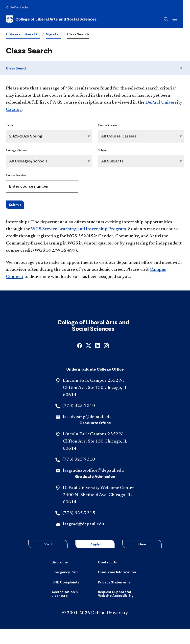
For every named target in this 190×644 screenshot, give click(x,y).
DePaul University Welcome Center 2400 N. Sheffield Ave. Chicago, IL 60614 (98, 511)
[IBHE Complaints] (65, 598)
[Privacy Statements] (114, 598)
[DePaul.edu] (17, 7)
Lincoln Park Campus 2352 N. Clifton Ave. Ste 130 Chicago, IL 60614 (95, 403)
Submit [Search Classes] (15, 205)
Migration (54, 34)
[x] (89, 361)
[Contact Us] (107, 577)
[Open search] (173, 19)
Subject (103, 151)
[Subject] (141, 161)
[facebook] (80, 361)
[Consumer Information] (117, 587)
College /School (17, 151)
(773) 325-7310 (79, 421)
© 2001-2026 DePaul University (95, 628)
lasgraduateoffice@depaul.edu (93, 486)
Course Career (108, 126)
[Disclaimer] (60, 577)
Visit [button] (48, 559)
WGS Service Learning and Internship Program (78, 229)
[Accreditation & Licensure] (72, 609)
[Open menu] (182, 19)
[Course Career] (141, 136)
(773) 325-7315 (79, 529)
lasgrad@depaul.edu (83, 540)
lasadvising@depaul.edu (87, 432)
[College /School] (49, 161)
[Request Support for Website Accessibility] (118, 609)
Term (9, 126)
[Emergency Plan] (64, 587)
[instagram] (106, 361)
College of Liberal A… (23, 34)
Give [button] (142, 559)
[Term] (49, 136)
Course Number (16, 176)
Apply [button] (95, 559)
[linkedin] (97, 361)
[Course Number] (42, 186)
